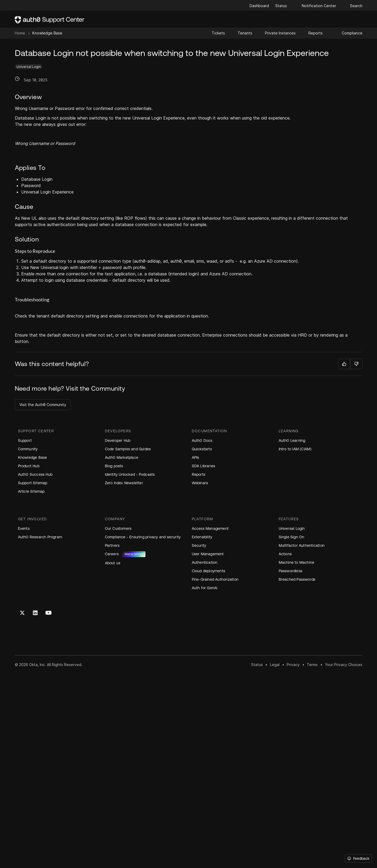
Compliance (352, 33)
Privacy (293, 665)
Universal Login (29, 67)
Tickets (218, 33)
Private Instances (280, 33)
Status (257, 665)
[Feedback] (358, 858)
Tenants (245, 33)
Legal (275, 665)
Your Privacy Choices (344, 665)
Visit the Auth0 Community (43, 405)
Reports (316, 33)
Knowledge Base (47, 33)
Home (20, 33)
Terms (312, 665)
